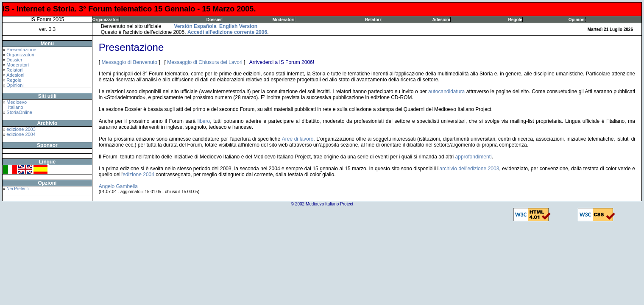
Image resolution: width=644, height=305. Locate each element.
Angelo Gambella (118, 186)
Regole (515, 20)
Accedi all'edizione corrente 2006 (227, 32)
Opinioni (577, 20)
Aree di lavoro (298, 139)
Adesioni (441, 20)
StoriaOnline (19, 112)
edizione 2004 (21, 134)
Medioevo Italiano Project (329, 204)
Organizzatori (106, 20)
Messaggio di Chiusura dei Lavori (205, 62)
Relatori (373, 20)
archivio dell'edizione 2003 (470, 169)
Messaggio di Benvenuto (130, 62)
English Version (238, 26)
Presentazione (21, 50)
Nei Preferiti (17, 189)
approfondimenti (474, 157)
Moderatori (284, 20)
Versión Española (195, 26)
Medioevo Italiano (15, 105)
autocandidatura (446, 91)
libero (204, 121)
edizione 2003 (21, 129)
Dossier (214, 20)
